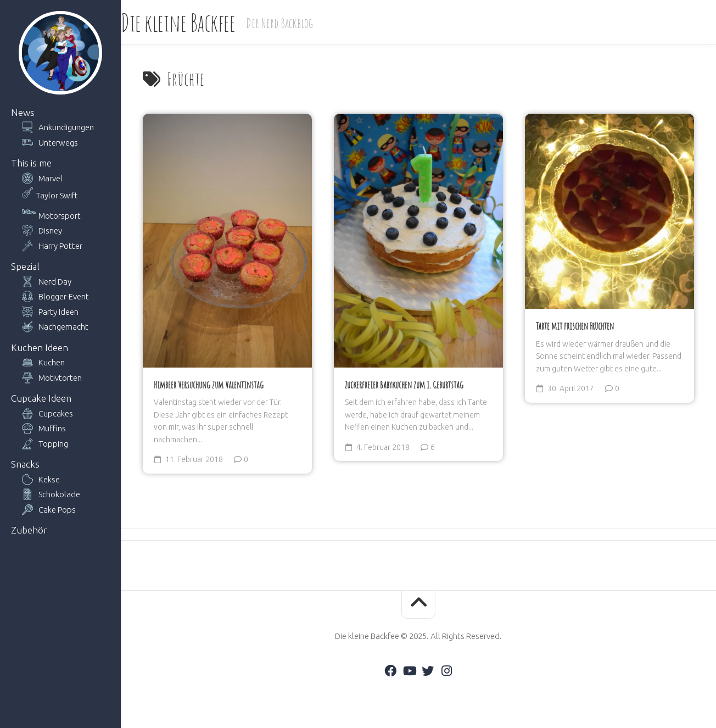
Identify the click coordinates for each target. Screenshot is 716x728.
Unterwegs (58, 143)
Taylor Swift (57, 195)
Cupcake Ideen (41, 398)
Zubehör (29, 530)
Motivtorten (60, 378)
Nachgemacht (63, 327)
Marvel (51, 178)
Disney (50, 230)
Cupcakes (56, 413)
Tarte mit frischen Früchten (575, 326)
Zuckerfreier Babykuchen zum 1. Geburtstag (404, 385)
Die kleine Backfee (200, 22)
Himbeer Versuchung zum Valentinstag (209, 385)
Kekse (49, 479)
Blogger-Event (64, 296)
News (23, 112)
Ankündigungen (66, 127)
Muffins (52, 428)
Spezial (25, 266)
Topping (53, 444)
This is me (31, 163)
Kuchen (52, 362)
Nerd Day (55, 282)
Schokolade (59, 494)
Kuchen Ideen (40, 348)
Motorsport (60, 216)
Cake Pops (57, 510)
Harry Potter (60, 246)
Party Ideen (58, 312)
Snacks (25, 464)
